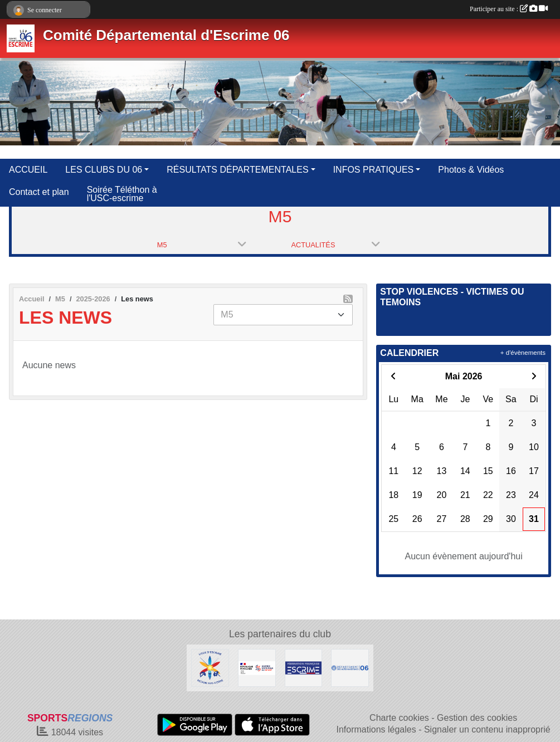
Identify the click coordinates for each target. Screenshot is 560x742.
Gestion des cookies (477, 718)
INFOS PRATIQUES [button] (374, 170)
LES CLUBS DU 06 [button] (104, 170)
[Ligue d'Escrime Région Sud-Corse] (210, 667)
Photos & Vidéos (471, 170)
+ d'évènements (523, 353)
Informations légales (376, 729)
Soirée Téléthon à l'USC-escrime (122, 194)
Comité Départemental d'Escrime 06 (166, 35)
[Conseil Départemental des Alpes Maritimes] (350, 667)
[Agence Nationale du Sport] (257, 667)
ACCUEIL (28, 170)
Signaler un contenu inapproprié (487, 729)
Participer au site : (509, 9)
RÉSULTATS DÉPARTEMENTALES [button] (237, 170)
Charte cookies (399, 718)
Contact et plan (39, 192)
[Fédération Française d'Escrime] (304, 667)
